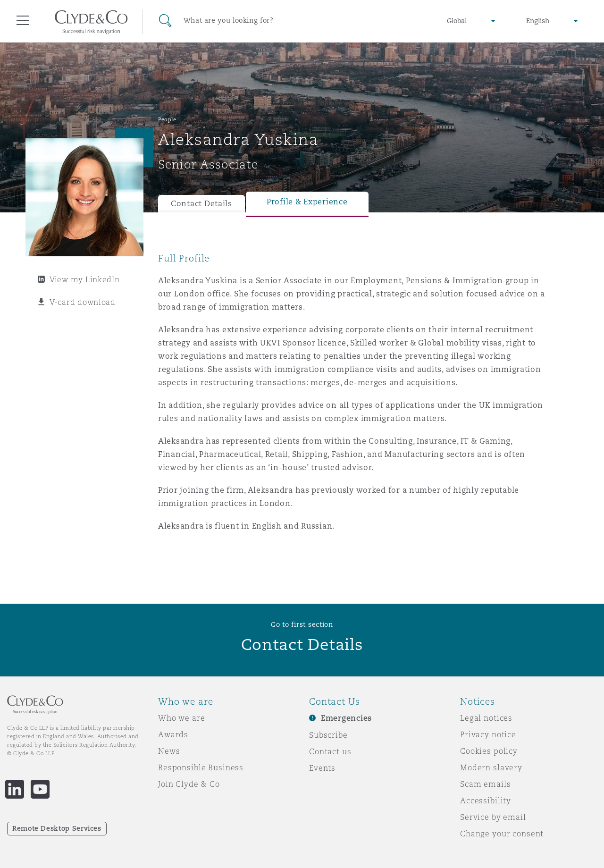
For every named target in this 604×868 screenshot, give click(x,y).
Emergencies (346, 718)
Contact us (330, 751)
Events (322, 768)
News (169, 751)
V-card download (83, 302)
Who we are (182, 718)
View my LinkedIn (85, 279)
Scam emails (485, 784)
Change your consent (502, 834)
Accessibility (486, 801)
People (167, 119)
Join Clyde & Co (189, 784)
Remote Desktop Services (57, 828)
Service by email (493, 817)
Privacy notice (488, 734)
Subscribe (328, 735)
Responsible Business (201, 767)
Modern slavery (491, 767)
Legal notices (486, 718)
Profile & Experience (307, 202)
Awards (173, 734)
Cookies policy (489, 751)
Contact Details (201, 204)
